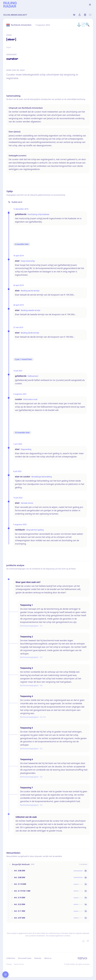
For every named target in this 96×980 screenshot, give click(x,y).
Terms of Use (19, 964)
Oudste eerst (15, 202)
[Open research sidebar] (5, 974)
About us (48, 958)
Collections (11, 958)
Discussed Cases (25, 958)
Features (38, 958)
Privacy (9, 964)
